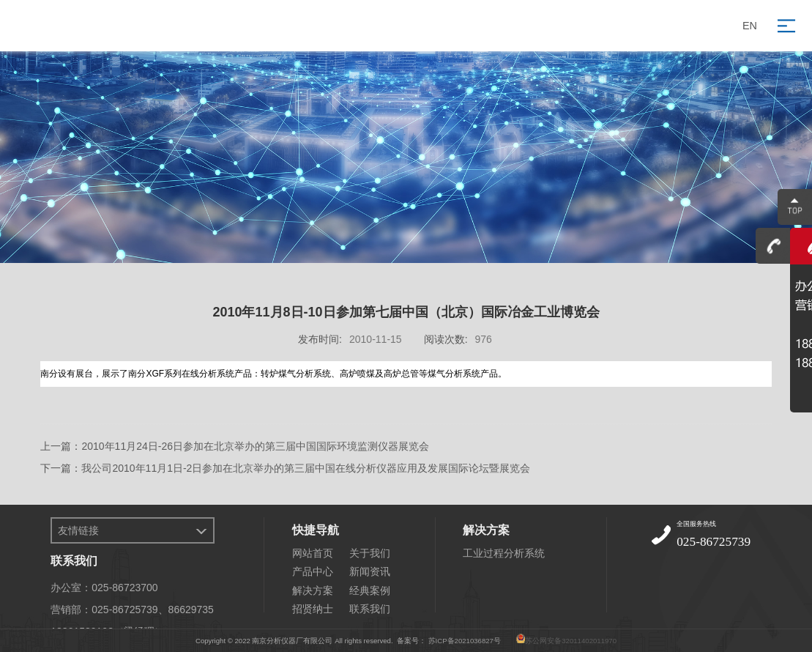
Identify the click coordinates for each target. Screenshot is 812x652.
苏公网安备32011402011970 (571, 641)
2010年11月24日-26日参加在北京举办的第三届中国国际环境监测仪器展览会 (255, 446)
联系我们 (370, 609)
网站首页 (313, 553)
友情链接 (78, 530)
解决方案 (313, 590)
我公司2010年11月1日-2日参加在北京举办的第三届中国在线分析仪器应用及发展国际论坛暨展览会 (306, 468)
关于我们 (370, 553)
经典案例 (370, 590)
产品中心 (313, 571)
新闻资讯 (370, 571)
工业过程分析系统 (504, 553)
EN (750, 26)
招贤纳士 (313, 609)
